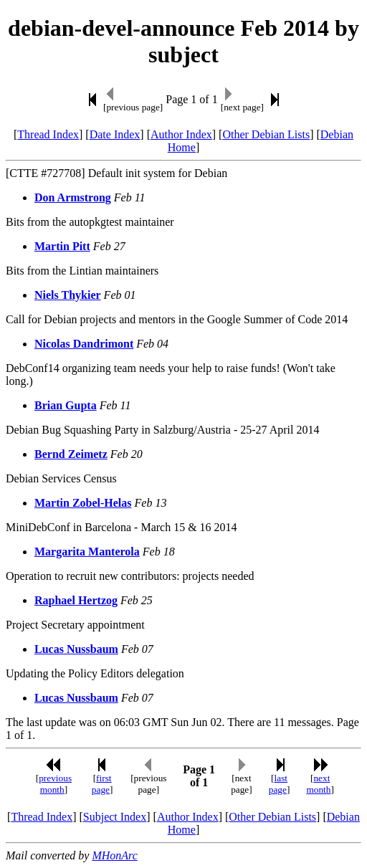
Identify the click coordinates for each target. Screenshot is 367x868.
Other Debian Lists (266, 134)
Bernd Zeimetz (71, 454)
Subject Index (115, 817)
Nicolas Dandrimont (84, 344)
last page (278, 784)
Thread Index (48, 134)
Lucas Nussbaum (76, 649)
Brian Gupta (66, 405)
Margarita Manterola (87, 552)
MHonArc (114, 855)
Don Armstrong (73, 197)
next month (318, 784)
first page (102, 784)
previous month (55, 784)
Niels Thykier (68, 295)
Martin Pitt (62, 246)
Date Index (115, 134)
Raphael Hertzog (76, 600)
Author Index (181, 134)
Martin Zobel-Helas (83, 503)
